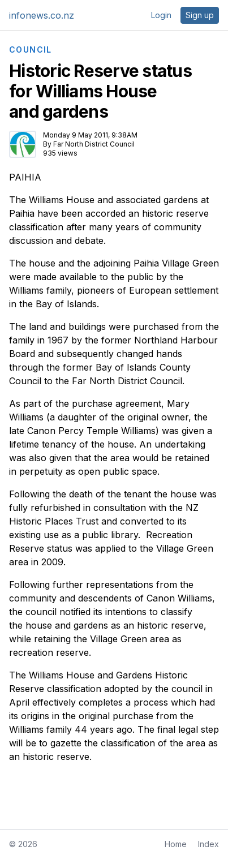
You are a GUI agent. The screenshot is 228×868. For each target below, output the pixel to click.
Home (176, 844)
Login (161, 15)
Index (208, 844)
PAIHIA (25, 177)
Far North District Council (94, 144)
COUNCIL (31, 50)
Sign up (200, 15)
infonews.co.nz (42, 15)
